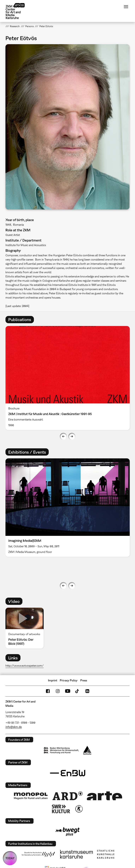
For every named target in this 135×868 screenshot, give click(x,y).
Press (84, 680)
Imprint (53, 680)
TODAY (10, 858)
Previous (63, 436)
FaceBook (48, 691)
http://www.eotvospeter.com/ (25, 666)
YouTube (68, 691)
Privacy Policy (69, 680)
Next (72, 436)
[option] (68, 378)
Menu (126, 7)
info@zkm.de (14, 727)
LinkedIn (87, 691)
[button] (68, 127)
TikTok (77, 691)
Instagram (58, 691)
